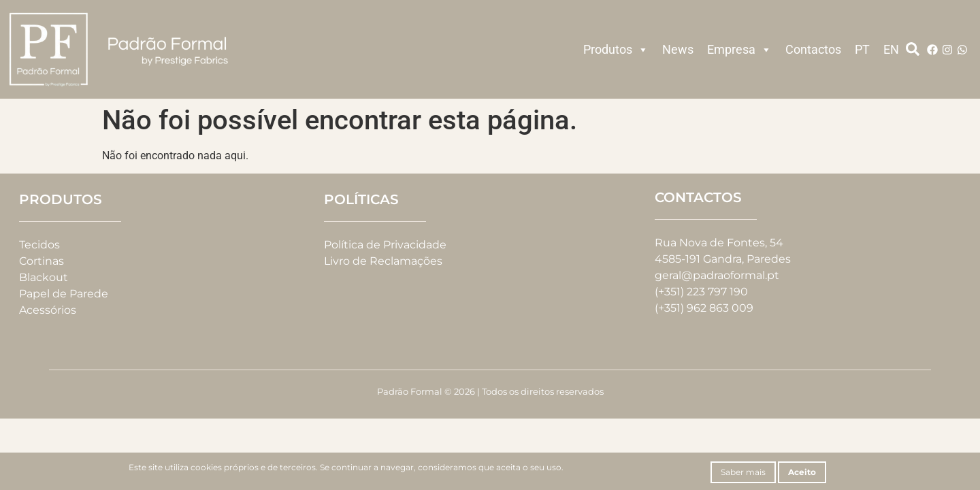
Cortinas (42, 261)
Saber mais (743, 472)
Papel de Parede (64, 294)
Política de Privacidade (385, 245)
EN (891, 49)
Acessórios (48, 310)
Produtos (616, 50)
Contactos (813, 49)
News (678, 49)
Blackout (44, 277)
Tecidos (39, 245)
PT (862, 49)
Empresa (739, 50)
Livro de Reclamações (383, 261)
